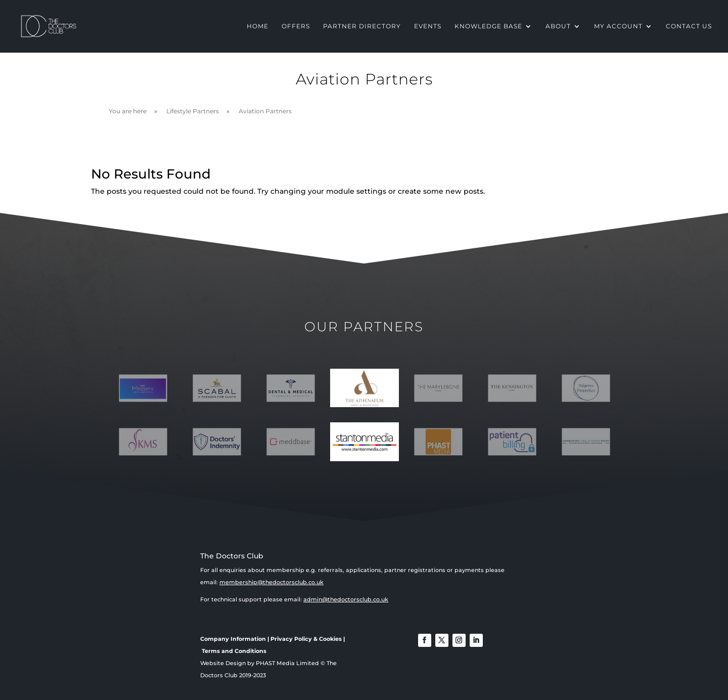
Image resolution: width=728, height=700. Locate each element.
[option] (365, 388)
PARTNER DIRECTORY (362, 26)
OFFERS (296, 26)
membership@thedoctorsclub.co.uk (271, 582)
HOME (258, 26)
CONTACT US (689, 26)
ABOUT (558, 26)
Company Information (233, 639)
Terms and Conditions (234, 651)
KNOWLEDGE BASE (488, 26)
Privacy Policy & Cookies (306, 639)
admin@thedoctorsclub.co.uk (346, 599)
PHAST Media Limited (287, 663)
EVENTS (428, 26)
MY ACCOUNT (618, 26)
